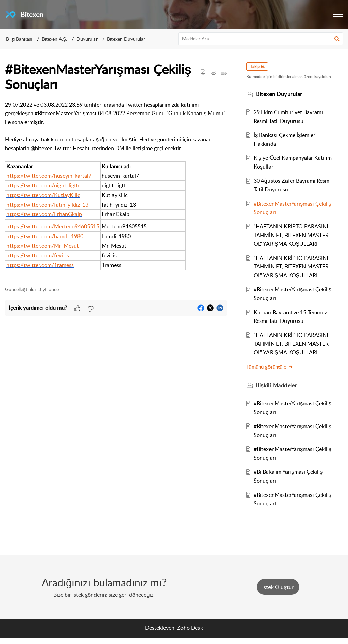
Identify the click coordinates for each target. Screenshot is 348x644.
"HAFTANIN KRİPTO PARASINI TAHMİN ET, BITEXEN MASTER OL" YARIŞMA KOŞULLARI (293, 241)
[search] (261, 39)
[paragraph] (116, 190)
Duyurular (87, 39)
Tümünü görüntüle (272, 373)
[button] (338, 14)
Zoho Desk (190, 634)
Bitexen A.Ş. (54, 39)
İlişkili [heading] (279, 392)
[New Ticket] (278, 593)
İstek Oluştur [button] (278, 593)
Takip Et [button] (260, 66)
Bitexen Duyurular (126, 39)
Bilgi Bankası (19, 39)
